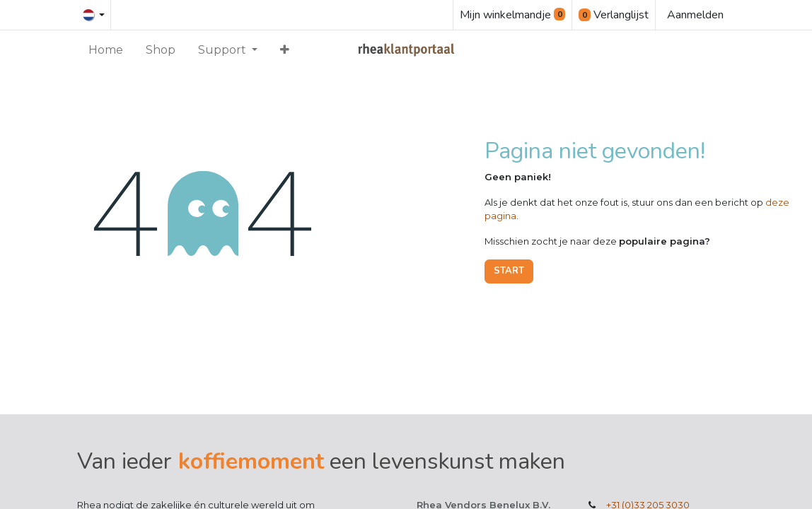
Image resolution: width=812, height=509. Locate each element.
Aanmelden (695, 15)
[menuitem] (106, 50)
